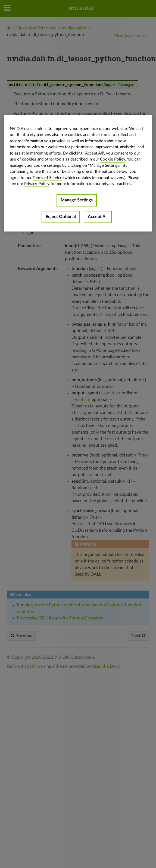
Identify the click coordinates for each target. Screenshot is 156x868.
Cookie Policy (113, 160)
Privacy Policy (37, 184)
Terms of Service (47, 178)
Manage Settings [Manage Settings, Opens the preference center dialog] (77, 200)
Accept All (98, 217)
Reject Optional (61, 217)
